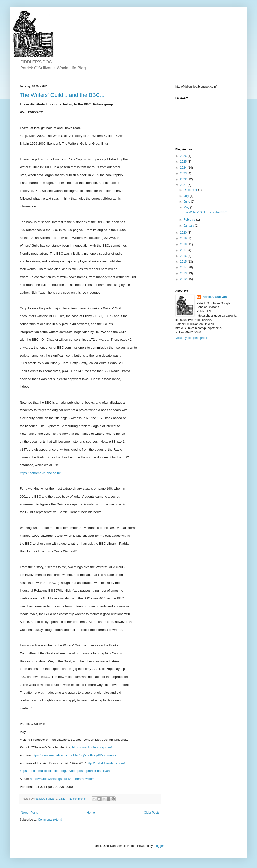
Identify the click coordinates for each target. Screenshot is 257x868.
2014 (184, 267)
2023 (184, 173)
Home (91, 813)
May (187, 207)
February (190, 220)
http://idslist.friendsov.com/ (106, 763)
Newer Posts (29, 813)
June (187, 202)
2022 (184, 179)
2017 (184, 250)
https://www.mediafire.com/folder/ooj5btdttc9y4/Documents (74, 755)
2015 (184, 262)
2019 (184, 238)
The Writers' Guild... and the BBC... (62, 95)
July (187, 196)
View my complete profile (192, 338)
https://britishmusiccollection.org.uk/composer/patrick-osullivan (65, 771)
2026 (184, 156)
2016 (184, 256)
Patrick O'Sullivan (214, 297)
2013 (184, 273)
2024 (184, 168)
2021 (184, 185)
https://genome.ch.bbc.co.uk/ (41, 473)
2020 (184, 233)
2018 (184, 244)
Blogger (159, 846)
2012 (184, 279)
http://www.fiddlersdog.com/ (92, 747)
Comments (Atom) (50, 820)
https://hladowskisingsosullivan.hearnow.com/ (63, 779)
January (189, 226)
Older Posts (152, 813)
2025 (184, 162)
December (191, 190)
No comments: (78, 799)
